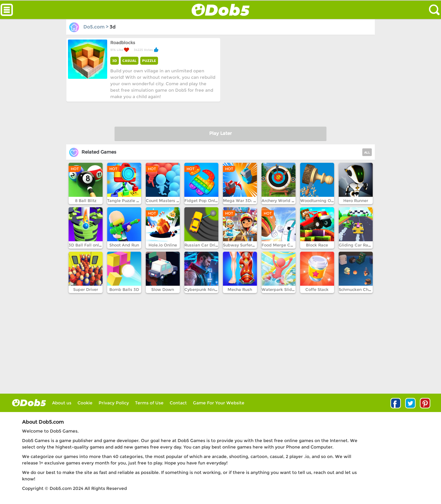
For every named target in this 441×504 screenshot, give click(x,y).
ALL (367, 153)
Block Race (317, 245)
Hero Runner (356, 200)
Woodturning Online (320, 200)
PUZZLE (149, 61)
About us (62, 403)
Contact (178, 403)
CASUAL (130, 61)
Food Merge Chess (281, 245)
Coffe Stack (317, 289)
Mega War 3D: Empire (245, 200)
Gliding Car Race (356, 245)
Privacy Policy (114, 403)
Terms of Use (149, 403)
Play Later (221, 133)
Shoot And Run (124, 245)
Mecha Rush (240, 289)
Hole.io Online (163, 245)
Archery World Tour (281, 200)
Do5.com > (89, 27)
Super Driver (86, 289)
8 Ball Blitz (86, 200)
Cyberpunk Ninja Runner (209, 289)
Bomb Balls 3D (124, 289)
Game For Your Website (219, 403)
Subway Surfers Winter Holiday (254, 245)
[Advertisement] (297, 81)
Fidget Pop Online (203, 200)
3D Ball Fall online (87, 245)
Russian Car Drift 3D (205, 245)
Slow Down (163, 289)
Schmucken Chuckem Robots (368, 289)
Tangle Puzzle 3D (124, 200)
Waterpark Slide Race (283, 289)
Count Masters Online (168, 200)
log (29, 403)
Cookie (85, 403)
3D (115, 61)
